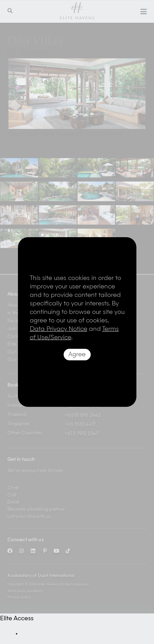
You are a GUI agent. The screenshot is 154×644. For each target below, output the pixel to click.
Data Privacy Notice (59, 329)
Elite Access (17, 619)
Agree (77, 355)
